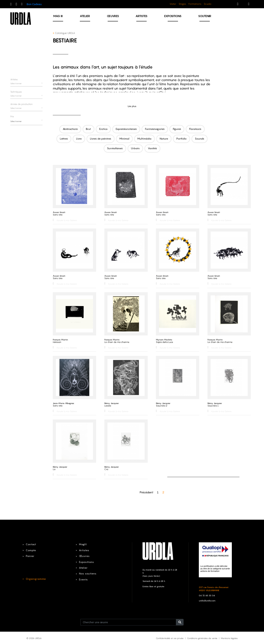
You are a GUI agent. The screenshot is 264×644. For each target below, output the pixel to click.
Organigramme (35, 578)
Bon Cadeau (34, 4)
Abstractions (69, 129)
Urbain (135, 148)
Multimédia (145, 139)
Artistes (141, 16)
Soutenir (205, 16)
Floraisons (196, 129)
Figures (177, 129)
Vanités (153, 148)
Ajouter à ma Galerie (65, 220)
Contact (30, 544)
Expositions (173, 16)
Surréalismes (115, 148)
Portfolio (183, 139)
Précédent (147, 491)
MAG (58, 16)
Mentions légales (229, 637)
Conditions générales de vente (202, 637)
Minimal (124, 139)
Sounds (201, 139)
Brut (88, 129)
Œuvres (113, 16)
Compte (30, 549)
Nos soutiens (87, 573)
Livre (78, 139)
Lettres (63, 139)
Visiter (173, 4)
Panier (30, 555)
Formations (195, 4)
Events (83, 579)
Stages (182, 4)
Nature (164, 139)
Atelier (85, 16)
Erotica (103, 129)
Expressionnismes (127, 129)
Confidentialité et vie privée (170, 637)
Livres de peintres (100, 139)
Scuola (207, 4)
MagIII (82, 544)
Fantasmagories (155, 129)
